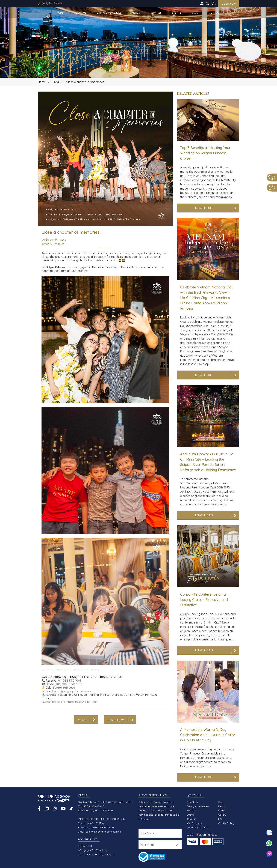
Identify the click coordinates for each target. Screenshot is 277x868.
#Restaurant (90, 702)
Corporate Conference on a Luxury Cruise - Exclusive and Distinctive (204, 600)
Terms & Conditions (198, 827)
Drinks (222, 810)
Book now (229, 4)
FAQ (221, 819)
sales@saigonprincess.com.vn (73, 691)
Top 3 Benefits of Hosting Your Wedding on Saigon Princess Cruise (205, 153)
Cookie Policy (226, 823)
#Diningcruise (73, 702)
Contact (215, 13)
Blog (195, 13)
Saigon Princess (64, 688)
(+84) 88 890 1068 (52, 4)
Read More (204, 208)
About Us (80, 13)
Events (177, 13)
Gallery (222, 815)
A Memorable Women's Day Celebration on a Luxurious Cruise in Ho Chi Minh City (208, 735)
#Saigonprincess (52, 702)
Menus (136, 13)
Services (156, 13)
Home (60, 13)
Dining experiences (109, 13)
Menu (82, 720)
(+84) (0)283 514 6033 (68, 684)
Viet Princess (194, 823)
